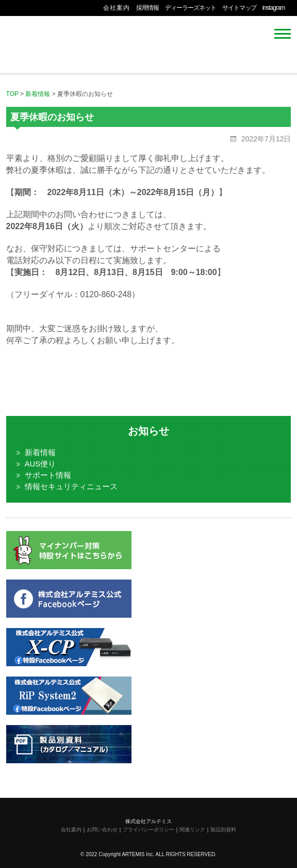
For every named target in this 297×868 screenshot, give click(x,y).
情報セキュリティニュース (71, 486)
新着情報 (40, 452)
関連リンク (192, 830)
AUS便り (40, 464)
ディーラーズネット (191, 8)
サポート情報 (48, 475)
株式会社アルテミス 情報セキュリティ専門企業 (37, 42)
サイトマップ (239, 8)
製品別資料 (223, 830)
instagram (274, 8)
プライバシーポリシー (148, 830)
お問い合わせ (102, 830)
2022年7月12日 (265, 139)
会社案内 (117, 8)
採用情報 (147, 8)
